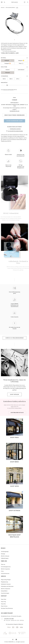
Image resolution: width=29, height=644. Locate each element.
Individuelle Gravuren (6, 584)
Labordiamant (21, 70)
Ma (2, 558)
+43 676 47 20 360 (9, 619)
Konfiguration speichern (15, 129)
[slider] (7, 85)
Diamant (8, 70)
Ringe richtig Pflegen (6, 580)
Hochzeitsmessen (5, 574)
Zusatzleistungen (5, 593)
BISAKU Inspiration (5, 569)
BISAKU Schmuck (5, 556)
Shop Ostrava (4, 606)
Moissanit (8, 73)
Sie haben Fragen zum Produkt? (14, 127)
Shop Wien (4, 599)
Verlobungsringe (10, 8)
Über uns (3, 564)
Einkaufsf (3, 591)
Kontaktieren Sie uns (15, 111)
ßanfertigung (5, 558)
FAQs (2, 571)
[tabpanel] (14, 25)
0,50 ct (4, 79)
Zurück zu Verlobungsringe (15, 338)
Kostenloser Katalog (17, 413)
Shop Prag (3, 602)
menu (2, 2)
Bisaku (3, 8)
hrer (7, 591)
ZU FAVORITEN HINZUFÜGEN (9, 51)
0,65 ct (11, 79)
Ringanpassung (4, 582)
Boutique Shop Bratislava (7, 608)
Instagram (16, 640)
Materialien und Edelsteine (7, 586)
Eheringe (3, 554)
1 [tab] (14, 40)
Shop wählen (14, 394)
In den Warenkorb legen (14, 121)
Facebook (13, 640)
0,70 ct (18, 79)
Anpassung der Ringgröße (8, 90)
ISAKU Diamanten (6, 589)
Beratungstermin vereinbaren (15, 115)
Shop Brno (3, 604)
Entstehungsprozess (6, 567)
